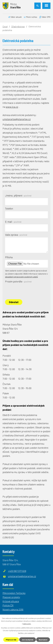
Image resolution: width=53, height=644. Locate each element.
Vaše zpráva (16, 235)
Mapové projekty (11, 597)
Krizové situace (11, 601)
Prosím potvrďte (18, 281)
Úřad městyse (18, 26)
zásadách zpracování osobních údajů (21, 277)
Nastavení (43, 640)
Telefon (9, 208)
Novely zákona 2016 (13, 609)
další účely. (27, 624)
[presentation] (26, 290)
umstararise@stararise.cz (17, 119)
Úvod (5, 26)
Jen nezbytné (28, 640)
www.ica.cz (12, 107)
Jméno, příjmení (18, 195)
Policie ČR (8, 605)
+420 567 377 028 (17, 571)
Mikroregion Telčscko (14, 593)
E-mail (13, 222)
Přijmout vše (11, 640)
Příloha (9, 257)
